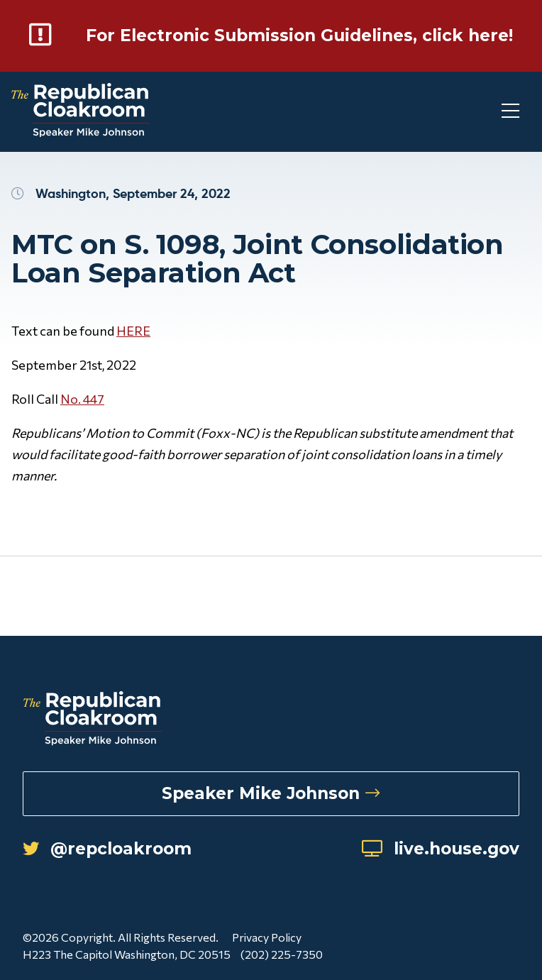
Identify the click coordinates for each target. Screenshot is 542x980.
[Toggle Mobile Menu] (485, 131)
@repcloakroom (115, 853)
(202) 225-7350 (283, 960)
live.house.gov (433, 853)
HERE (133, 350)
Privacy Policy (267, 943)
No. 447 (82, 418)
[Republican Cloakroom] (81, 131)
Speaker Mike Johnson (271, 796)
